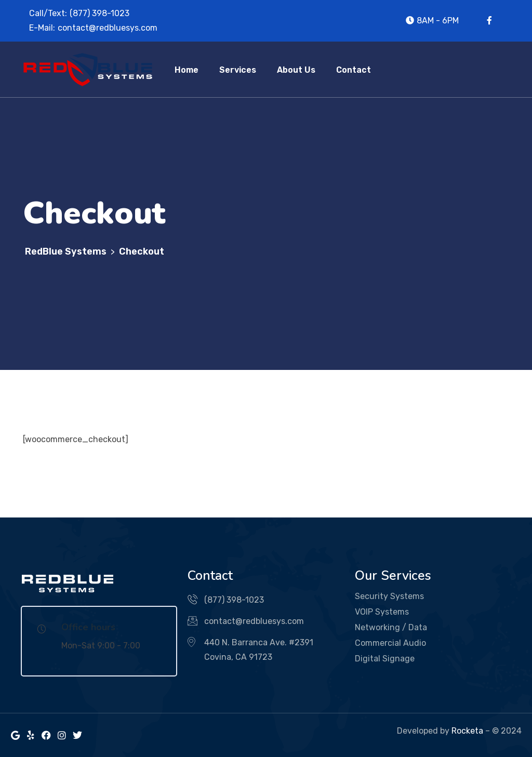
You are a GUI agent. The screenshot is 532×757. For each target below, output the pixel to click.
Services (238, 70)
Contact (354, 70)
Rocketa (467, 731)
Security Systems (389, 596)
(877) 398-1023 (99, 13)
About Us (296, 70)
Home (187, 70)
